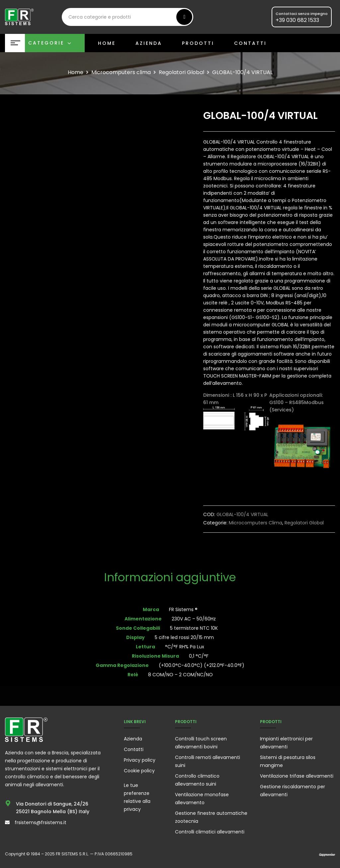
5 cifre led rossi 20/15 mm (184, 637)
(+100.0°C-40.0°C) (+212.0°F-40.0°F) (202, 665)
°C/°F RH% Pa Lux (185, 647)
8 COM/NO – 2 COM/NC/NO (180, 675)
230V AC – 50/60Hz (194, 619)
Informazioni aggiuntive (170, 578)
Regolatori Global (181, 72)
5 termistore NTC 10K (197, 628)
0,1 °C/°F (199, 656)
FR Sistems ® (183, 609)
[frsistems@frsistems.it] (7, 822)
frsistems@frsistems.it (41, 822)
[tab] (170, 578)
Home (76, 72)
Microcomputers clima (121, 72)
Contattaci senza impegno (302, 14)
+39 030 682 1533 (297, 20)
